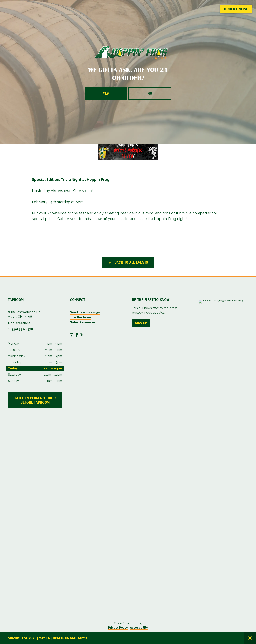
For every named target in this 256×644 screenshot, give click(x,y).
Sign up (141, 323)
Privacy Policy (118, 628)
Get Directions (19, 323)
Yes (106, 93)
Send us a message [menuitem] (85, 312)
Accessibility (139, 628)
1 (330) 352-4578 (20, 329)
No (150, 93)
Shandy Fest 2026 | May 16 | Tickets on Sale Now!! (47, 638)
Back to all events (131, 262)
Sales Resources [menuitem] (83, 322)
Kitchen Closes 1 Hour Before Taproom (35, 400)
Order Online (236, 9)
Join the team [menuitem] (80, 317)
